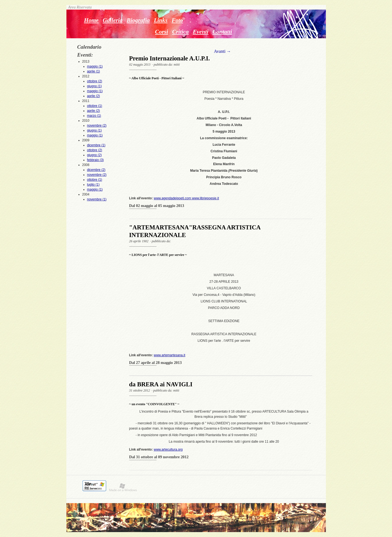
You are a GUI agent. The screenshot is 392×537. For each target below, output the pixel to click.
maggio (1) (95, 66)
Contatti (222, 32)
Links (161, 20)
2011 (95, 109)
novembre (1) (97, 199)
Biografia (138, 20)
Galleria (113, 20)
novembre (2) (97, 126)
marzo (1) (94, 116)
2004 (95, 197)
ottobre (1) (95, 106)
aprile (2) (94, 96)
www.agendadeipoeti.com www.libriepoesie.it (186, 198)
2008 (95, 177)
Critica (180, 32)
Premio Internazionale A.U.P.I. (170, 58)
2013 (95, 67)
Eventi (201, 32)
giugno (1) (95, 86)
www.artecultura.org (168, 450)
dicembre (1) (96, 145)
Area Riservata (79, 7)
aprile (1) (94, 71)
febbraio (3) (95, 160)
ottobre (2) (95, 81)
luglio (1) (93, 185)
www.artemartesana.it (170, 355)
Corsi (162, 32)
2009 (95, 150)
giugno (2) (95, 155)
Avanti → (222, 51)
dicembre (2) (96, 170)
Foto (177, 20)
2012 (95, 86)
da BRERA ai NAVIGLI (161, 384)
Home (92, 20)
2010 (95, 128)
